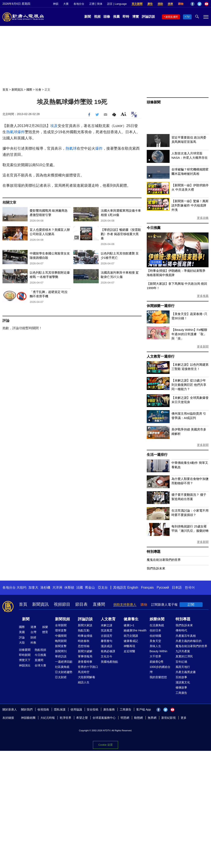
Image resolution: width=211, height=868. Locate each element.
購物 (181, 4)
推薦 (116, 17)
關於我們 (27, 709)
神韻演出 (25, 665)
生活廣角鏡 (157, 625)
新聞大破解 (85, 651)
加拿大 (33, 587)
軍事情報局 (85, 656)
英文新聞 (137, 4)
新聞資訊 (17, 90)
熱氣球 (12, 132)
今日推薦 (154, 228)
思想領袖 (84, 646)
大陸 (22, 643)
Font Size (124, 114)
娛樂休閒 (157, 619)
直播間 (99, 604)
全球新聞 (61, 625)
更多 (184, 718)
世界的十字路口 (88, 667)
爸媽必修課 (108, 651)
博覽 (136, 17)
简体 (100, 4)
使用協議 (76, 709)
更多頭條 (203, 218)
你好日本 (155, 630)
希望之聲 (82, 718)
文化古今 (107, 656)
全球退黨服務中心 (104, 718)
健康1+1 (129, 625)
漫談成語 (107, 646)
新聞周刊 (61, 651)
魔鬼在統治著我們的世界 (164, 560)
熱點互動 (84, 630)
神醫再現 (129, 646)
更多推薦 (203, 296)
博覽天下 (25, 660)
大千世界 (155, 656)
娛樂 (45, 627)
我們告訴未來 (156, 568)
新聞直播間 (172, 17)
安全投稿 (93, 709)
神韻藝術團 (28, 718)
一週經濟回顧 (64, 662)
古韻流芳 (107, 636)
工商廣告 (181, 693)
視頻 (97, 17)
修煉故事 (181, 687)
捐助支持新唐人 (125, 605)
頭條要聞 (25, 650)
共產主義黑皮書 (186, 672)
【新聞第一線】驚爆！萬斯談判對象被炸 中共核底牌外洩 (190, 205)
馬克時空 (84, 672)
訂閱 (191, 605)
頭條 (107, 17)
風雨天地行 (183, 667)
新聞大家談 (85, 625)
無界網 (152, 718)
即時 (126, 17)
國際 (29, 90)
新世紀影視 (169, 718)
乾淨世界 (66, 718)
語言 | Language (117, 4)
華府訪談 (61, 656)
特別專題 (154, 552)
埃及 (54, 126)
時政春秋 (84, 641)
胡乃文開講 (131, 636)
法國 (80, 587)
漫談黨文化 (183, 682)
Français (147, 587)
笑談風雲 (107, 630)
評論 (22, 637)
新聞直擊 (61, 646)
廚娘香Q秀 (156, 662)
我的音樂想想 (158, 677)
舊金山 (90, 587)
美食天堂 (155, 641)
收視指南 (43, 709)
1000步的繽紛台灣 (160, 669)
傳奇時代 (181, 630)
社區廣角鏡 (62, 667)
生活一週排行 (157, 455)
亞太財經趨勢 (64, 672)
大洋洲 (57, 587)
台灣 (33, 632)
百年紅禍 (181, 662)
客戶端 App (144, 709)
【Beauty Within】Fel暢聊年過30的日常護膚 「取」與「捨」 (189, 334)
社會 (38, 90)
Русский (163, 587)
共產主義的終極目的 (189, 641)
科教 (33, 643)
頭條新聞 (154, 102)
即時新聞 (25, 655)
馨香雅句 (107, 641)
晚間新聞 (61, 641)
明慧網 (125, 718)
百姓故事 (181, 677)
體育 (45, 632)
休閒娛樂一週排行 (161, 306)
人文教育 (108, 619)
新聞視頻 (62, 619)
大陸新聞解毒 (87, 677)
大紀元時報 (48, 718)
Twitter (199, 4)
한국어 (190, 587)
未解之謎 (107, 625)
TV (188, 17)
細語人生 (84, 682)
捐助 (160, 4)
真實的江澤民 (184, 656)
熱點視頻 (40, 650)
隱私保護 (60, 709)
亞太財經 (61, 677)
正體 (92, 4)
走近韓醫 (129, 651)
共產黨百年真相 (186, 636)
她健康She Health (135, 630)
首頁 (5, 90)
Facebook (192, 4)
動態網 (138, 718)
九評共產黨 (183, 651)
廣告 (150, 4)
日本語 (177, 587)
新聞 (88, 17)
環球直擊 (61, 630)
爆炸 (21, 132)
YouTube (206, 4)
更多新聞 (203, 346)
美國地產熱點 (109, 662)
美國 (22, 632)
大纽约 (21, 587)
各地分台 (79, 4)
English (133, 587)
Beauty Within (158, 651)
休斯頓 (69, 587)
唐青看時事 (85, 662)
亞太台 (103, 587)
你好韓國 (155, 636)
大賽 (66, 4)
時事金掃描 (85, 636)
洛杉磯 (45, 587)
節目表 (81, 604)
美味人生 (155, 646)
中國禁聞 (61, 636)
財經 (33, 637)
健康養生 (131, 619)
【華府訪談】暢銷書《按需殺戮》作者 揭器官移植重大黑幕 (121, 234)
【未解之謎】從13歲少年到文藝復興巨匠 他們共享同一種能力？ (189, 385)
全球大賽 (40, 665)
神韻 (56, 4)
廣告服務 (109, 709)
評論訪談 (148, 17)
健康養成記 (131, 641)
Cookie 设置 (105, 745)
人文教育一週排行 (161, 356)
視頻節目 (62, 604)
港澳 (33, 627)
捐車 (170, 4)
